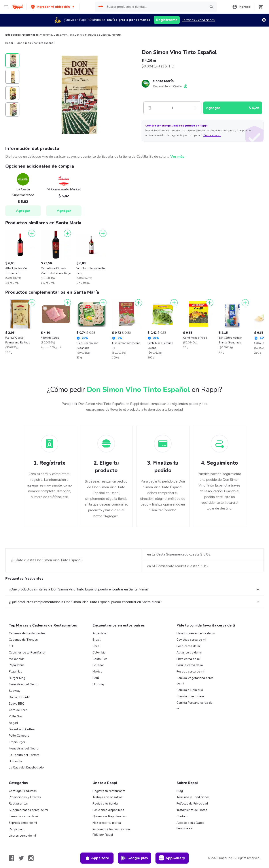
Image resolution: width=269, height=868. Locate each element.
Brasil (97, 640)
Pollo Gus (16, 716)
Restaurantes (18, 804)
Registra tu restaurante (109, 791)
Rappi (9, 43)
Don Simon (60, 35)
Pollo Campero (19, 736)
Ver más (177, 157)
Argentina (99, 633)
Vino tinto (46, 35)
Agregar (23, 211)
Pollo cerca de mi (188, 646)
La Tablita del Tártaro (24, 755)
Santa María (163, 81)
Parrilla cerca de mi (190, 665)
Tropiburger (17, 742)
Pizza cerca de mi (188, 659)
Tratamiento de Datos (192, 810)
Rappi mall (16, 829)
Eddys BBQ (17, 704)
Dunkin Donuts (19, 697)
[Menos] (150, 108)
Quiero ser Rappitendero (110, 816)
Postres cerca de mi (190, 672)
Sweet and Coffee (22, 729)
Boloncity (15, 761)
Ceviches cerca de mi (191, 640)
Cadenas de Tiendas (23, 640)
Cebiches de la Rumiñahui (27, 652)
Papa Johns (17, 665)
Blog (180, 791)
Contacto (183, 816)
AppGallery (172, 858)
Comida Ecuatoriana (190, 696)
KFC (11, 646)
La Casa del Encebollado (26, 767)
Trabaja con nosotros (107, 797)
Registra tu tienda (105, 804)
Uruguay (99, 684)
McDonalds (17, 659)
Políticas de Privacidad (192, 804)
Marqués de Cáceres (98, 35)
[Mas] (195, 108)
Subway (15, 691)
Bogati (13, 723)
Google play (135, 858)
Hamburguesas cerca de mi (196, 633)
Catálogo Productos (23, 791)
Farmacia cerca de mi (24, 816)
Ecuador (98, 665)
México (97, 672)
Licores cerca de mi (22, 836)
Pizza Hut (15, 672)
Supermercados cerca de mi (28, 810)
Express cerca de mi (23, 823)
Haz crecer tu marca (107, 823)
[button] (53, 7)
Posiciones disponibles (108, 810)
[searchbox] (155, 7)
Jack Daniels (76, 35)
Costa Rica (100, 659)
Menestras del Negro (24, 684)
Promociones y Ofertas (25, 797)
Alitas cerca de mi (189, 652)
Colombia (99, 652)
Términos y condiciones (198, 20)
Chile (96, 646)
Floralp (116, 35)
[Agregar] (32, 233)
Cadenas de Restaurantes (27, 633)
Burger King (17, 678)
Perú (96, 678)
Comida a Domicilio (190, 690)
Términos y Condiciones (193, 797)
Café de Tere (18, 710)
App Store (97, 858)
